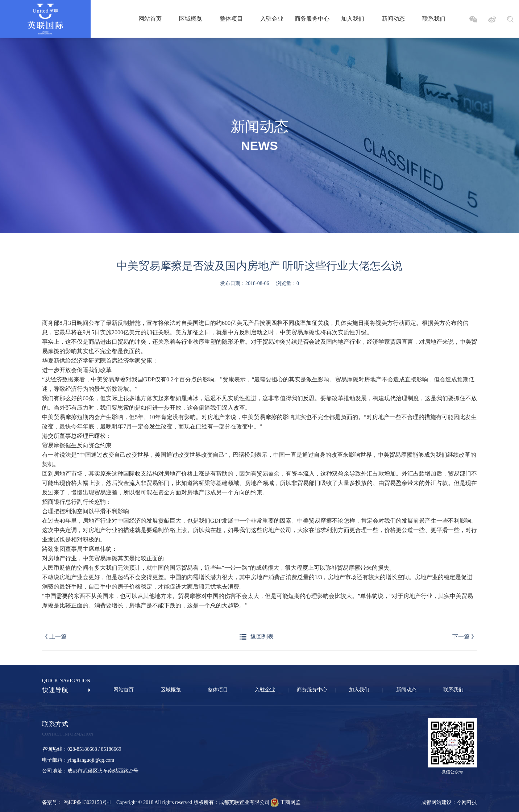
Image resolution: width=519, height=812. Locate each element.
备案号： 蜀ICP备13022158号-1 (79, 802)
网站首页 (150, 19)
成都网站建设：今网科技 (449, 802)
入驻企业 (272, 19)
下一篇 (465, 637)
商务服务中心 (312, 19)
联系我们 (434, 19)
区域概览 (191, 19)
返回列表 (262, 637)
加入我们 (353, 19)
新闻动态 (393, 19)
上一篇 (54, 637)
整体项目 (231, 19)
